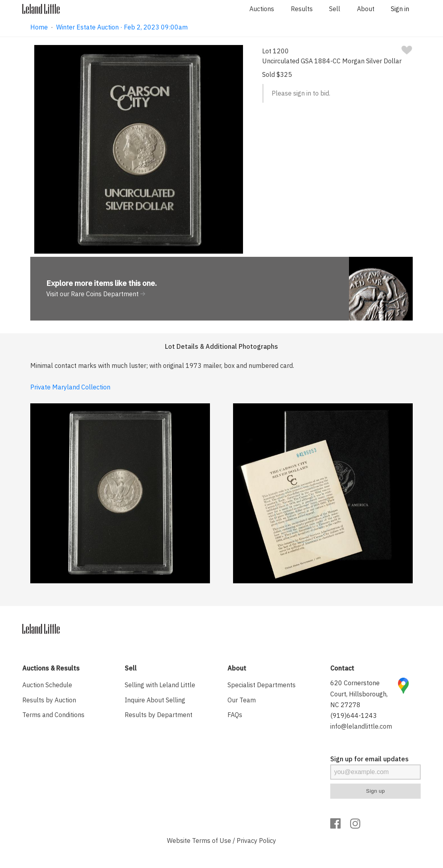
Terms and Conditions (53, 715)
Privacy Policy (256, 841)
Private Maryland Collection (70, 387)
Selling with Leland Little (160, 685)
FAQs (235, 715)
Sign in (400, 9)
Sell (335, 9)
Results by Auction (49, 700)
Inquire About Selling (155, 700)
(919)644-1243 (354, 716)
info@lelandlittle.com (361, 726)
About (366, 9)
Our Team (242, 700)
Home (39, 27)
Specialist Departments (262, 685)
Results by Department (159, 715)
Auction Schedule (47, 685)
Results (302, 9)
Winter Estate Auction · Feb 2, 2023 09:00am (122, 27)
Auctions (262, 9)
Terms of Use (212, 841)
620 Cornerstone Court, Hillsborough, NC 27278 (359, 694)
